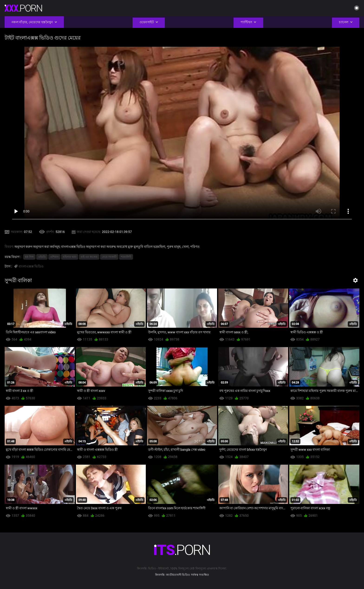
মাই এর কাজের (89, 257)
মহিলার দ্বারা (70, 257)
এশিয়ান (54, 257)
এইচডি (42, 257)
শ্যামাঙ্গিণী (126, 257)
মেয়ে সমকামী (109, 257)
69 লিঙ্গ (29, 257)
